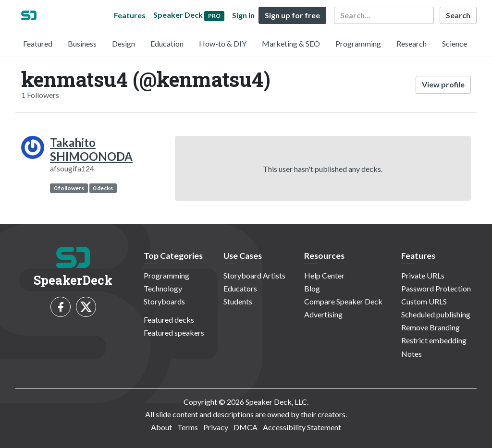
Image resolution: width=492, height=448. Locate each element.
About (161, 427)
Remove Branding (430, 327)
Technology (163, 288)
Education (167, 43)
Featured (38, 43)
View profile (443, 84)
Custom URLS (424, 301)
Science (455, 43)
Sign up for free (292, 15)
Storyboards (164, 301)
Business (82, 43)
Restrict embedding (434, 340)
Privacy (216, 427)
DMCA (246, 427)
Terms (188, 427)
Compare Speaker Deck (343, 301)
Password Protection (436, 288)
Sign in (243, 15)
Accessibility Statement (302, 427)
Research (412, 43)
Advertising (323, 314)
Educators (240, 288)
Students (238, 301)
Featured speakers (174, 333)
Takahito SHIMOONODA (91, 149)
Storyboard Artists (254, 275)
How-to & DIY (223, 43)
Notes (412, 354)
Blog (312, 288)
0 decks (103, 188)
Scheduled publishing (436, 314)
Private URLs (423, 275)
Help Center (324, 275)
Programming (358, 43)
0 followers (69, 188)
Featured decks (169, 320)
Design (123, 43)
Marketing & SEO (291, 43)
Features (130, 15)
